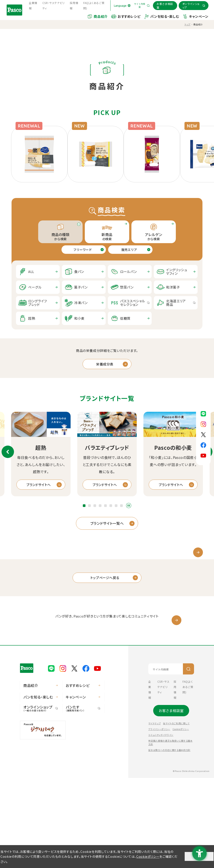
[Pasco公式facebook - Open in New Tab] (203, 444)
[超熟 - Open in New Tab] (41, 424)
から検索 (154, 232)
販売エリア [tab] (129, 250)
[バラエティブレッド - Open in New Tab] (107, 424)
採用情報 (74, 5)
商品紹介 (101, 16)
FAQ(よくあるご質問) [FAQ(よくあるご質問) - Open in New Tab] (94, 5)
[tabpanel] (107, 295)
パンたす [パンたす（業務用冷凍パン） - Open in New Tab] (81, 798)
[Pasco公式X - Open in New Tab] (203, 434)
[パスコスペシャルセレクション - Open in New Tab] (130, 303)
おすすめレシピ (129, 16)
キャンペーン (199, 16)
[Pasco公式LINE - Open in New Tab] (203, 413)
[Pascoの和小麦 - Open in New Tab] (173, 424)
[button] (84, 506)
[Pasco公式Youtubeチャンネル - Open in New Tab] (203, 455)
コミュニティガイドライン (161, 825)
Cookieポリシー (181, 819)
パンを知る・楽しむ (165, 16)
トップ (187, 24)
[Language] (122, 6)
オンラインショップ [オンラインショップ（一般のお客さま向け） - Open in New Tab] (39, 798)
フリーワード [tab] (83, 250)
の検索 (107, 232)
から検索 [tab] (60, 232)
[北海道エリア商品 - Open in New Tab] (176, 303)
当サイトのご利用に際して (176, 813)
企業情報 (33, 5)
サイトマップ (155, 813)
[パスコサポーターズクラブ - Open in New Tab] (107, 694)
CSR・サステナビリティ (53, 5)
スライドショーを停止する (129, 506)
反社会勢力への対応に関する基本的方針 (169, 840)
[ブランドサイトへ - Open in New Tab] (41, 485)
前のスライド (8, 452)
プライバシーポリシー (159, 819)
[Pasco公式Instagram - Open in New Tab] (203, 424)
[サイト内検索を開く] (142, 6)
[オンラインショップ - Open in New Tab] (194, 5)
